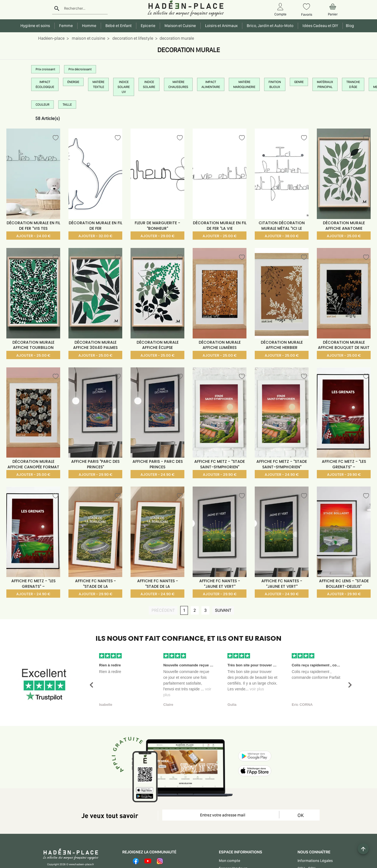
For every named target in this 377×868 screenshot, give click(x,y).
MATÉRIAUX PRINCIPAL (325, 84)
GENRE (299, 82)
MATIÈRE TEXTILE (98, 84)
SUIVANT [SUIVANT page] (225, 610)
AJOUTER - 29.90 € (95, 475)
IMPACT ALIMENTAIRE (211, 84)
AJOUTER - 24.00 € (33, 236)
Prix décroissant (80, 69)
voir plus (257, 689)
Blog (349, 26)
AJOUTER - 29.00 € (157, 236)
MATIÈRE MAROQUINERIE (244, 84)
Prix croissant (45, 69)
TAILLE (67, 105)
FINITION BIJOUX (275, 84)
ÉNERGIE (73, 82)
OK (301, 815)
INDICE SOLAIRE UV (124, 87)
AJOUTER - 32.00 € (95, 236)
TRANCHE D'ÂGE (353, 84)
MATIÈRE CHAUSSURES (178, 84)
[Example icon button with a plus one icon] (363, 849)
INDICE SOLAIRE (149, 84)
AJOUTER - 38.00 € (282, 236)
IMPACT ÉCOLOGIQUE (45, 84)
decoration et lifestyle (132, 38)
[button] (91, 685)
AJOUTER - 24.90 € (157, 475)
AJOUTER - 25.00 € (220, 236)
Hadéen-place (51, 38)
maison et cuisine (88, 38)
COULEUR (43, 105)
